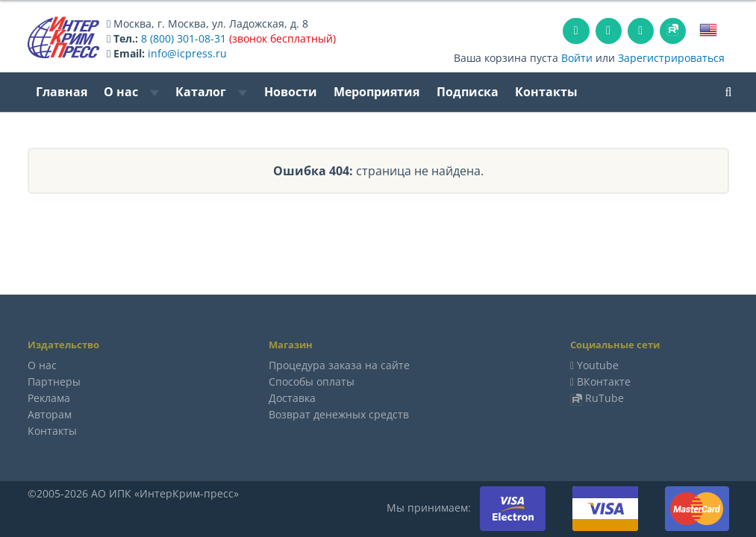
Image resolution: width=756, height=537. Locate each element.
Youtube (598, 365)
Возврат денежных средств (339, 414)
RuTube (605, 398)
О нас (131, 92)
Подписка (468, 92)
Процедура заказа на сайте (339, 365)
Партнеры (54, 381)
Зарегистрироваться (671, 58)
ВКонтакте (604, 381)
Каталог (211, 92)
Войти (577, 58)
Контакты (546, 92)
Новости (291, 92)
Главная (62, 92)
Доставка (292, 398)
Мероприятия (377, 92)
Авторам (50, 414)
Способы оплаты (312, 381)
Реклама (49, 398)
